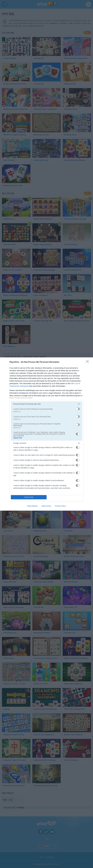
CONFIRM (29, 497)
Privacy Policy (60, 506)
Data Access (46, 506)
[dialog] (46, 434)
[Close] (88, 362)
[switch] (78, 409)
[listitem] (47, 404)
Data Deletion (33, 506)
